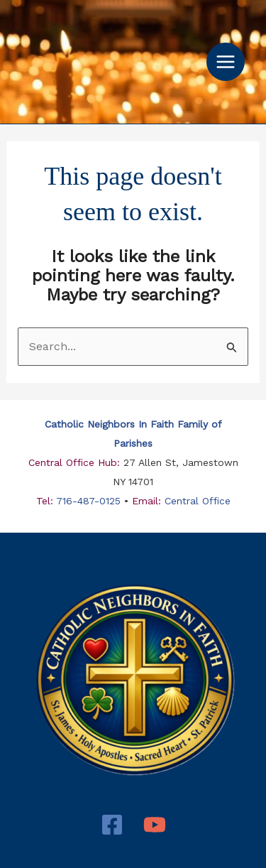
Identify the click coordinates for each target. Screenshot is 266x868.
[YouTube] (155, 825)
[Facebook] (112, 825)
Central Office (196, 501)
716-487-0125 (88, 501)
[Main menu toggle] (226, 62)
